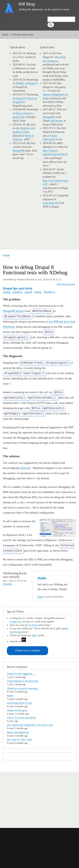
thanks (42, 578)
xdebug (7, 292)
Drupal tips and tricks (18, 288)
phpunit (28, 292)
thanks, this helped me (18, 732)
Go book (33, 625)
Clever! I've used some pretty (21, 718)
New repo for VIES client (20, 740)
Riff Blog (27, 4)
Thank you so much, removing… (23, 688)
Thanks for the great (17, 710)
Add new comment (66, 284)
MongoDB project (13, 311)
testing (38, 292)
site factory (57, 121)
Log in (41, 597)
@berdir (26, 468)
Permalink (7, 584)
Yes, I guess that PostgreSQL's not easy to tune (30, 725)
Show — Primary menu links (18, 35)
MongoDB (18, 151)
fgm (34, 635)
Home (6, 255)
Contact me (15, 622)
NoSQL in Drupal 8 (27, 83)
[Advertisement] (46, 798)
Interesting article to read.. (20, 703)
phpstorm (17, 292)
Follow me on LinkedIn (27, 651)
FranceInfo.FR (51, 203)
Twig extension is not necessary (22, 681)
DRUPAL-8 (49, 292)
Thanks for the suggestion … (21, 674)
